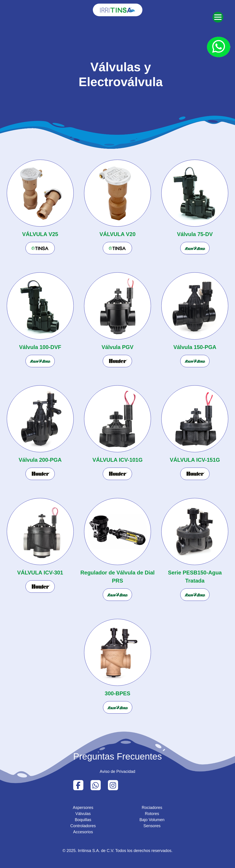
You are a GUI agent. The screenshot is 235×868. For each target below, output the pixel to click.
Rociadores (152, 808)
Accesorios (83, 832)
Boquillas (83, 820)
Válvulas (83, 814)
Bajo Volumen (152, 820)
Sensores (152, 826)
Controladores (83, 826)
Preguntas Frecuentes (118, 756)
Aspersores (83, 808)
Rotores (152, 814)
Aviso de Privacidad (118, 772)
